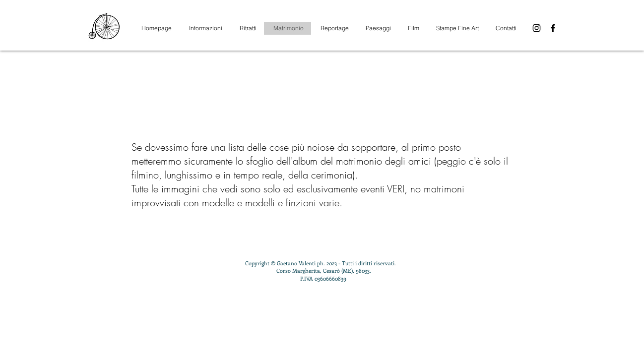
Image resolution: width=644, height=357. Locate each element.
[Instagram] (537, 28)
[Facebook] (553, 28)
